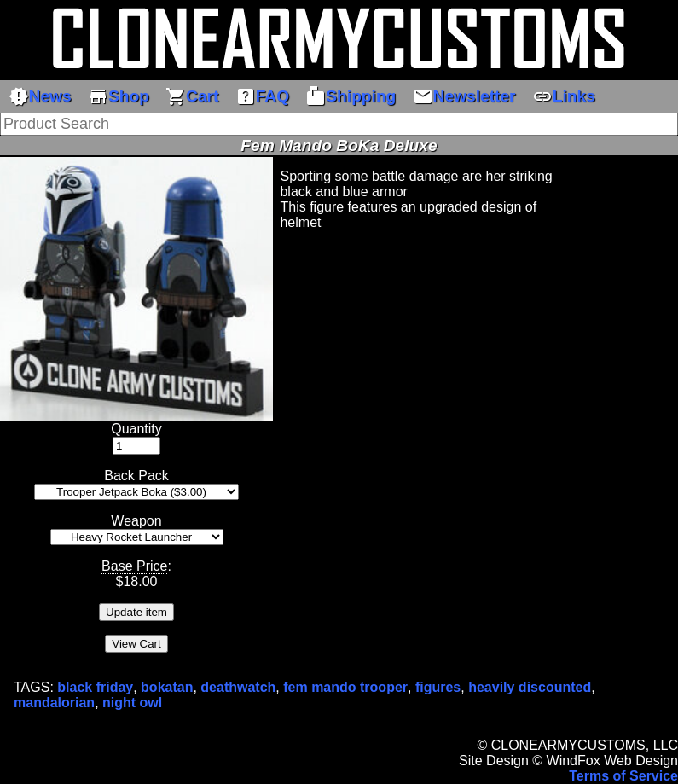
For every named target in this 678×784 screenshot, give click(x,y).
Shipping (351, 96)
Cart (192, 96)
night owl (132, 703)
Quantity (136, 429)
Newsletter (464, 96)
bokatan (167, 687)
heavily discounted (530, 687)
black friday (95, 687)
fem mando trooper (345, 687)
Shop (119, 96)
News (40, 96)
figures (438, 687)
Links (564, 96)
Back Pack (136, 476)
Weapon (136, 521)
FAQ (262, 96)
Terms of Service (623, 776)
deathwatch (238, 687)
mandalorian (54, 703)
